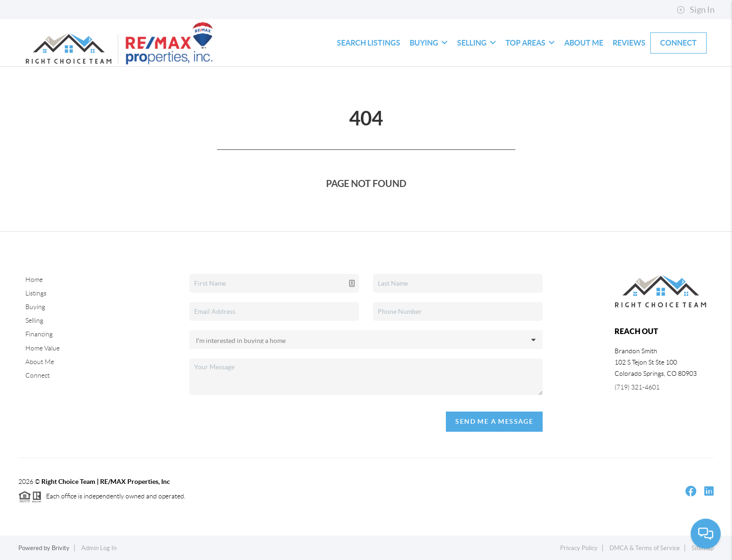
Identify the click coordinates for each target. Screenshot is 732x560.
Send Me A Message (494, 421)
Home (34, 280)
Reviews (629, 43)
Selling (477, 43)
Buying (429, 43)
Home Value (43, 348)
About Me (584, 43)
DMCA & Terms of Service (645, 548)
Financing (39, 334)
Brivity (61, 548)
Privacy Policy (579, 548)
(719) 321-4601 (637, 387)
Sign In (696, 10)
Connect (678, 43)
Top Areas (530, 43)
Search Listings (369, 43)
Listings (36, 293)
